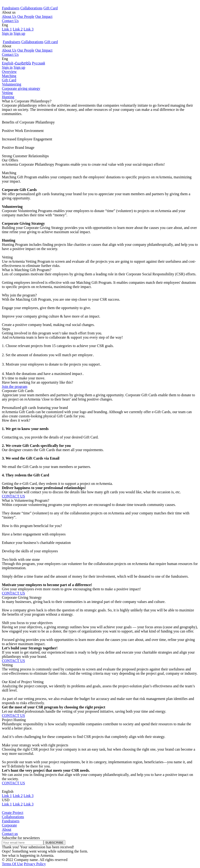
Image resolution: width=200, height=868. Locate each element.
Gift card (51, 42)
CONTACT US (13, 496)
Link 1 (7, 29)
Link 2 (18, 29)
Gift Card (51, 8)
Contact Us (10, 21)
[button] (100, 12)
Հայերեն (23, 63)
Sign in (7, 33)
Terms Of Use (12, 864)
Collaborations (31, 8)
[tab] (100, 72)
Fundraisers (11, 8)
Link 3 (28, 29)
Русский (38, 63)
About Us (9, 17)
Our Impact (44, 17)
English (8, 63)
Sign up (19, 33)
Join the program (15, 387)
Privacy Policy (35, 864)
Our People (26, 17)
